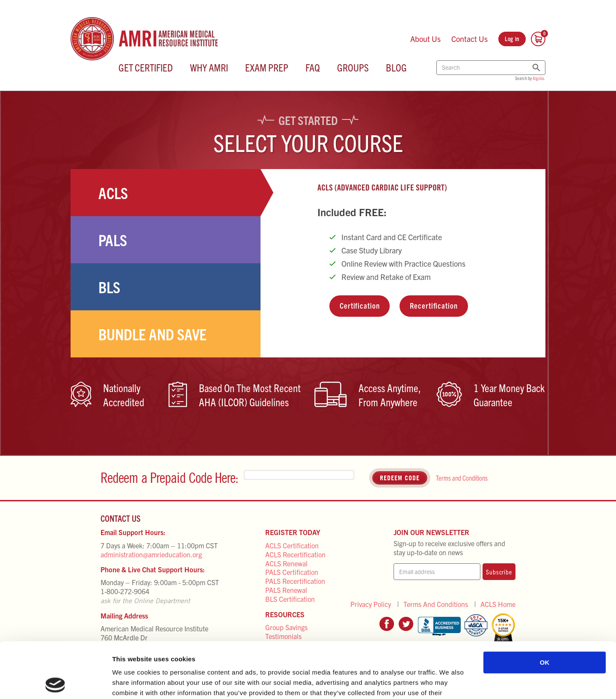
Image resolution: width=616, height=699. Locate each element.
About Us (425, 39)
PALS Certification (292, 572)
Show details (449, 682)
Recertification (434, 305)
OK (545, 607)
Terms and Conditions (462, 478)
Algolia (538, 78)
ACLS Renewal (286, 563)
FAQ (313, 67)
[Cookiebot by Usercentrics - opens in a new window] (55, 682)
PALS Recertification (295, 581)
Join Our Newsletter (431, 532)
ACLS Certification (292, 545)
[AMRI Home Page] (144, 39)
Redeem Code (400, 478)
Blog (396, 67)
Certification (360, 305)
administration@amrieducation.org (151, 554)
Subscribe (499, 572)
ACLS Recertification (295, 554)
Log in (512, 39)
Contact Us (469, 39)
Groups (353, 67)
